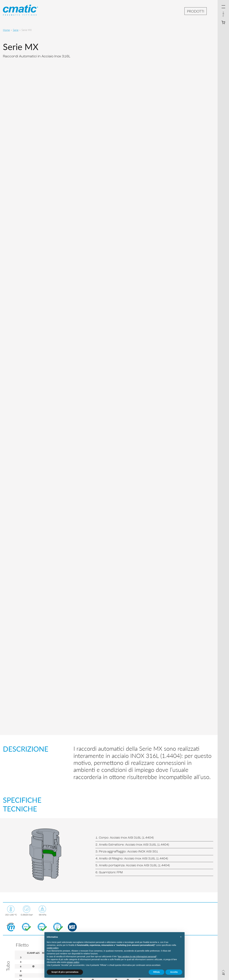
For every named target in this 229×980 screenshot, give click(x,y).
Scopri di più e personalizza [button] (65, 972)
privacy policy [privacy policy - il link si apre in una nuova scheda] (73, 962)
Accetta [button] (174, 972)
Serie (16, 30)
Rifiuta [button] (157, 972)
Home (6, 30)
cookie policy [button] (53, 948)
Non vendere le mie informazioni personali (137, 957)
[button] (181, 937)
